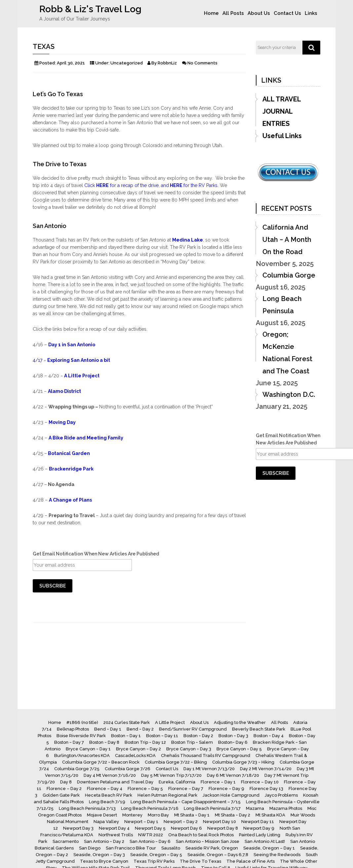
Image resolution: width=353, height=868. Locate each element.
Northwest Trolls (116, 835)
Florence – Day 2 (64, 789)
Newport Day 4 (114, 828)
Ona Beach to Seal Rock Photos (201, 835)
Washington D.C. (289, 395)
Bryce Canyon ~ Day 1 (88, 749)
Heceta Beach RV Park (109, 795)
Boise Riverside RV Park (81, 736)
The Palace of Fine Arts (251, 861)
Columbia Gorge (289, 275)
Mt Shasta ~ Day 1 (192, 815)
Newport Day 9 (259, 828)
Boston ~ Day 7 (69, 742)
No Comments (202, 63)
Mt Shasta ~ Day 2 (233, 815)
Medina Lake (188, 240)
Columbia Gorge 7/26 (128, 769)
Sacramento (66, 841)
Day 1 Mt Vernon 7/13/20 (209, 769)
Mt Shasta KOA (270, 815)
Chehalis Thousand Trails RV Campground (206, 755)
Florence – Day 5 (145, 789)
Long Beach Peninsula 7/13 (87, 808)
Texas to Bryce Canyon (104, 861)
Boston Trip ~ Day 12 (145, 742)
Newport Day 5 (150, 828)
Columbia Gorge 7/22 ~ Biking (176, 762)
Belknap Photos (73, 729)
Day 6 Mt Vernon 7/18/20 (233, 775)
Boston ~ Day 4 (269, 736)
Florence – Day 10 (260, 782)
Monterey (132, 815)
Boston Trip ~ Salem (192, 742)
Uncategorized (127, 63)
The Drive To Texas (200, 861)
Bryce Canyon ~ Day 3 (189, 749)
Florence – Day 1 (218, 782)
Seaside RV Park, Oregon (212, 848)
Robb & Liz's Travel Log (90, 9)
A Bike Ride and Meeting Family (86, 438)
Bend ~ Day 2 (140, 729)
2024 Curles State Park (127, 722)
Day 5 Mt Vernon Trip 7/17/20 (171, 775)
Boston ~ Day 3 (233, 736)
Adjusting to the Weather (240, 722)
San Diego (90, 848)
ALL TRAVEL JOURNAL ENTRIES (282, 111)
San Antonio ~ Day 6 (150, 841)
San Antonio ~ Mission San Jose (208, 841)
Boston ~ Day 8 (104, 742)
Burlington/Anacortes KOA (82, 755)
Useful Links (282, 136)
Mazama (255, 808)
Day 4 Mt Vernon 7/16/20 (110, 775)
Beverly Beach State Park (259, 729)
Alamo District (64, 391)
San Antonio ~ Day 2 (104, 841)
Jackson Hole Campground (231, 795)
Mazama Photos (286, 808)
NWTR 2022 (151, 835)
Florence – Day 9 (226, 789)
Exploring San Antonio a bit (79, 360)
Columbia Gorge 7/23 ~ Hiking (243, 762)
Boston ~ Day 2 (198, 736)
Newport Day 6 (186, 828)
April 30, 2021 (71, 63)
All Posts (233, 13)
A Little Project (82, 376)
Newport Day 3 (78, 828)
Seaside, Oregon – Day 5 (156, 855)
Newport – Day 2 (181, 822)
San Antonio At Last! (265, 841)
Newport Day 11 (258, 822)
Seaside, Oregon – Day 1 (269, 848)
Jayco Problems (281, 795)
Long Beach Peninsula (282, 305)
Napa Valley (106, 822)
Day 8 (66, 782)
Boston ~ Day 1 (126, 736)
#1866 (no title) (82, 722)
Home (211, 13)
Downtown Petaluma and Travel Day (115, 782)
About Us (259, 13)
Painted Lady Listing (260, 835)
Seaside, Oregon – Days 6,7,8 (218, 855)
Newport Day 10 (219, 822)
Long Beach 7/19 (107, 802)
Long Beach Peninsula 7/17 (212, 808)
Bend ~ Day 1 (108, 729)
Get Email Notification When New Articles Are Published (96, 554)
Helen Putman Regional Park (167, 795)
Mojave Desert (102, 815)
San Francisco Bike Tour (131, 848)
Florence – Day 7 (186, 789)
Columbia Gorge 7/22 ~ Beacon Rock (101, 762)
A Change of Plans (70, 500)
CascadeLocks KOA (135, 755)
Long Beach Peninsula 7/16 (150, 808)
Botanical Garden (68, 453)
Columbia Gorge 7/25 (77, 769)
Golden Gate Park (61, 795)
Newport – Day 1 (141, 822)
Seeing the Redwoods (277, 855)
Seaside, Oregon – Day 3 (99, 855)
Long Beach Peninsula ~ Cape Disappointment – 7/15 (186, 802)
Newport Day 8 (223, 828)
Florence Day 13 (266, 789)
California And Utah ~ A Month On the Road (287, 240)
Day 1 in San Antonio (72, 345)
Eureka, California (177, 782)
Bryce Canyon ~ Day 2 (138, 749)
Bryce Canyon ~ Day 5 (239, 749)
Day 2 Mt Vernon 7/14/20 (266, 769)
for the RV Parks (200, 185)
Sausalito (171, 848)
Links (311, 13)
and (165, 185)
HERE (176, 185)
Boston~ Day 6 (233, 742)
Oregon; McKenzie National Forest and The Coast (287, 353)
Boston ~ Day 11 (162, 736)
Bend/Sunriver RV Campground (193, 729)
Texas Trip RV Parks (154, 861)
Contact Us (287, 13)
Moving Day (62, 422)
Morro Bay (158, 815)
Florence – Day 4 (105, 789)
